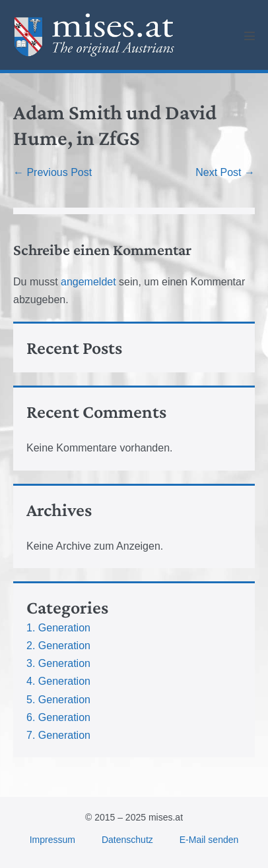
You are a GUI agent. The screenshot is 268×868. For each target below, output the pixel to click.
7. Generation (58, 735)
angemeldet (88, 282)
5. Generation (58, 700)
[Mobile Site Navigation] (250, 36)
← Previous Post (52, 172)
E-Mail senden (209, 840)
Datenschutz (127, 840)
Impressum (52, 840)
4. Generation (58, 681)
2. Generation (58, 646)
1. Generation (58, 628)
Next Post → (225, 172)
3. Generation (58, 663)
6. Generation (58, 717)
